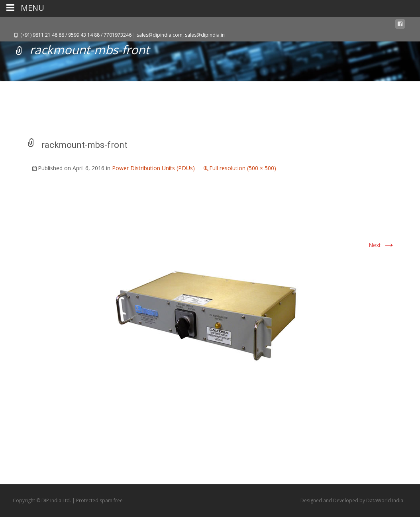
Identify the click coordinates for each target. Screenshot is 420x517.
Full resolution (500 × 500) (243, 168)
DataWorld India (385, 500)
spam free (111, 500)
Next (382, 245)
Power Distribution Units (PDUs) (153, 168)
